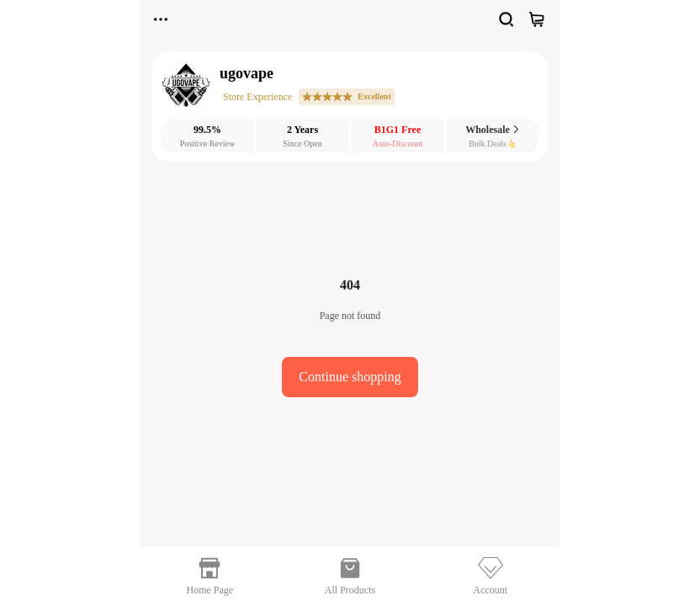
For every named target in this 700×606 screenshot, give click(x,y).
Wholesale (493, 130)
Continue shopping (350, 377)
